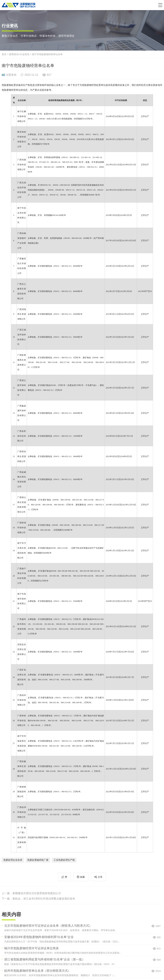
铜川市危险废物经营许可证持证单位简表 (31, 948)
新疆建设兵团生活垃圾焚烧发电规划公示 (37, 893)
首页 (4, 54)
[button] (160, 5)
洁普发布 (11, 75)
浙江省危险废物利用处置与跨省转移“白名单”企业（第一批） (45, 959)
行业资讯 (25, 54)
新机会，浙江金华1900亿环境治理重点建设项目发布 (44, 899)
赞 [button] (66, 877)
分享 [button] (100, 877)
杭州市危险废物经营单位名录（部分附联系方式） (38, 971)
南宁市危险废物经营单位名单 (47, 54)
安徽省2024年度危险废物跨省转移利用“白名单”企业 (39, 937)
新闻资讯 (14, 54)
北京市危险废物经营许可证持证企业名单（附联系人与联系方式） (48, 926)
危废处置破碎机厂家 (38, 860)
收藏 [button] (82, 877)
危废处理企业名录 (13, 860)
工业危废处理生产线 (64, 860)
